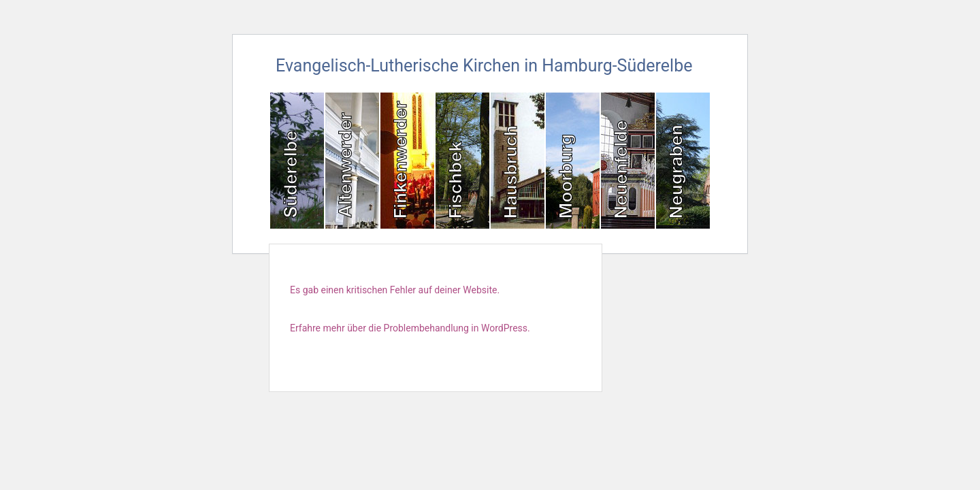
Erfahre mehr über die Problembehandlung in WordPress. (410, 328)
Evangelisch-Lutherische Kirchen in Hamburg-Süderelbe (484, 66)
